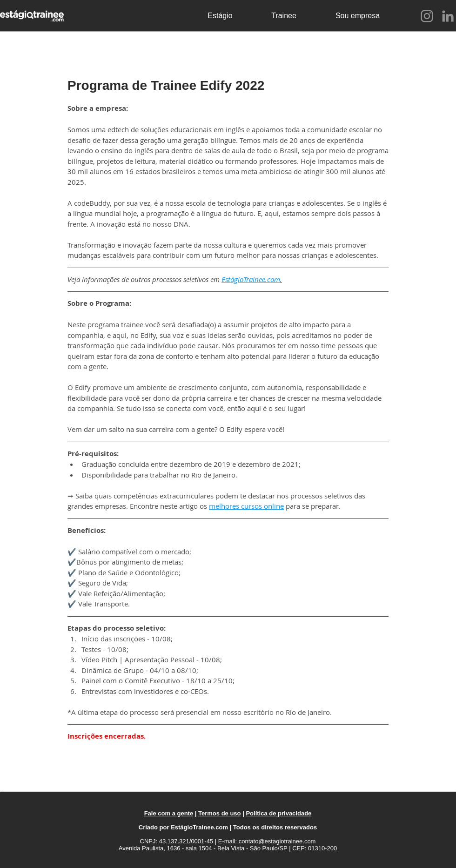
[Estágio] (220, 16)
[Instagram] (427, 16)
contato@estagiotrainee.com (277, 841)
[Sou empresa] (358, 16)
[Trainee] (284, 16)
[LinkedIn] (448, 16)
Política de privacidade (278, 813)
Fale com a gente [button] (169, 813)
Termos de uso (220, 813)
